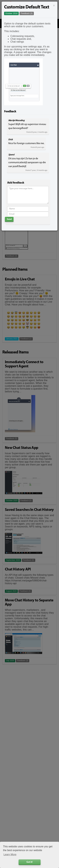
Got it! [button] (29, 862)
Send (9, 219)
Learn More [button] (10, 854)
